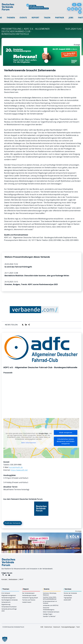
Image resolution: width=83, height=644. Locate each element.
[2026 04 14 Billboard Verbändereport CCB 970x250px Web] (41, 534)
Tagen (47, 18)
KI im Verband (6, 593)
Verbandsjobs (68, 595)
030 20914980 (16, 465)
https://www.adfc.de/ (19, 470)
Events (23, 18)
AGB (42, 627)
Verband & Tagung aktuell (30, 598)
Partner (60, 18)
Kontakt (4, 579)
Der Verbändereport (28, 593)
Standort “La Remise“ (49, 616)
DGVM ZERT (67, 600)
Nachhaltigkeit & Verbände (10, 600)
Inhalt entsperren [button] (66, 433)
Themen (11, 18)
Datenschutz (48, 627)
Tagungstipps (68, 598)
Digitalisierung (6, 604)
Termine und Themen (29, 600)
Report (35, 18)
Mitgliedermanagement (9, 595)
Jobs (71, 18)
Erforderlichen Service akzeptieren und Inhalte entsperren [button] (66, 441)
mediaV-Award (27, 602)
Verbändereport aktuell (29, 595)
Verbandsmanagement (8, 598)
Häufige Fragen (48, 614)
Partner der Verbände (70, 593)
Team (78, 627)
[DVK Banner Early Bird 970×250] (41, 47)
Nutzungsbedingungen (68, 627)
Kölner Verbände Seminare (51, 612)
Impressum (57, 627)
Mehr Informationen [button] (29, 443)
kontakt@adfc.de (16, 467)
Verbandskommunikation (9, 607)
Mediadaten (13, 579)
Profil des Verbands (13, 523)
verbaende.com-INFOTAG (51, 605)
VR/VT (21, 579)
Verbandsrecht (6, 602)
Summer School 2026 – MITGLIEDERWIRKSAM (50, 598)
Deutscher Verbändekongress (49, 609)
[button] (5, 639)
